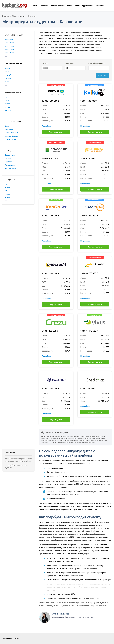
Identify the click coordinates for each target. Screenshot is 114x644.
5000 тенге (9, 39)
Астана (7, 194)
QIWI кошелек (10, 139)
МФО (77, 6)
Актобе (8, 187)
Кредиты (45, 6)
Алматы (8, 191)
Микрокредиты (58, 6)
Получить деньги (56, 132)
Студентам (9, 162)
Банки (70, 6)
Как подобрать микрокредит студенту (16, 466)
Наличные (9, 129)
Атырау (8, 197)
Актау (7, 184)
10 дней (8, 75)
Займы (35, 6)
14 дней (8, 78)
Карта (7, 126)
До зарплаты (10, 155)
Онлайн (8, 158)
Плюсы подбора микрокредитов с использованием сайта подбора (18, 460)
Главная (6, 16)
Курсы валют (88, 6)
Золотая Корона (11, 136)
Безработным (10, 168)
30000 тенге (9, 49)
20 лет (7, 104)
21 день (8, 82)
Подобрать (102, 76)
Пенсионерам (10, 165)
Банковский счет (11, 133)
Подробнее (46, 126)
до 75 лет (8, 110)
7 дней (7, 72)
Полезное (100, 6)
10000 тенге (9, 43)
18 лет (7, 97)
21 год (7, 107)
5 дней (7, 68)
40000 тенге (9, 53)
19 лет (7, 100)
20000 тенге (9, 46)
